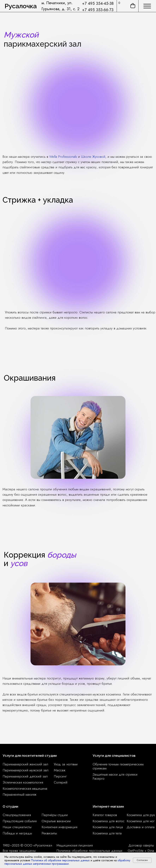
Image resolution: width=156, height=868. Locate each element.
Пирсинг (60, 776)
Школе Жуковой (93, 157)
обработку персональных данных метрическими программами (67, 862)
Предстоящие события (20, 821)
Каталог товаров (105, 815)
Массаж (60, 770)
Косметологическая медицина (25, 788)
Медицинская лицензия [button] (75, 845)
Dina (151, 851)
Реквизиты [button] (49, 833)
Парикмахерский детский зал (25, 776)
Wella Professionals (63, 157)
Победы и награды (17, 833)
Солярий (61, 782)
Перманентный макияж (19, 794)
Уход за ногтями (66, 764)
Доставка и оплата (141, 827)
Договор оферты (141, 845)
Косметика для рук (141, 815)
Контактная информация (59, 827)
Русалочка (21, 6)
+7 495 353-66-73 (98, 10)
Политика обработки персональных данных (89, 851)
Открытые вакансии (56, 821)
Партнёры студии (55, 815)
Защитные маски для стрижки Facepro (115, 776)
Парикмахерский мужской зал (25, 770)
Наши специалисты (17, 827)
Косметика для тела (107, 833)
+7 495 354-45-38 (98, 3)
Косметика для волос (109, 821)
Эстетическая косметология (23, 782)
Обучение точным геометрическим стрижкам (118, 766)
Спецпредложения (17, 815)
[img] (147, 6)
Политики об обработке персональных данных (60, 860)
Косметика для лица (108, 827)
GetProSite (136, 851)
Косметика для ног (141, 821)
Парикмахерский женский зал (25, 764)
